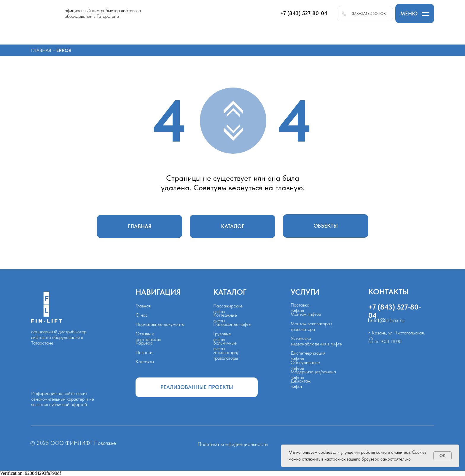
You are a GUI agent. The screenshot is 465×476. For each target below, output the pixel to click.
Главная (42, 50)
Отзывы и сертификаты (148, 337)
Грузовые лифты (222, 337)
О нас (142, 315)
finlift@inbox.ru (386, 320)
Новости (144, 352)
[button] (415, 14)
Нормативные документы (160, 324)
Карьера (144, 343)
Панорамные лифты (232, 324)
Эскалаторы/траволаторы (226, 355)
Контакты (145, 362)
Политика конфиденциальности (233, 444)
